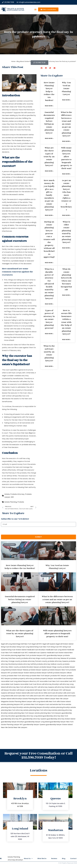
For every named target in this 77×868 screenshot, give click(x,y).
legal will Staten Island (65, 644)
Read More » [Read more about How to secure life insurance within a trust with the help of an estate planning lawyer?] (66, 340)
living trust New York (42, 647)
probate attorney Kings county (34, 658)
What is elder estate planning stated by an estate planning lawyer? (66, 232)
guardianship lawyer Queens (34, 725)
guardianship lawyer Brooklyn (13, 722)
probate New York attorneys (18, 676)
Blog (64, 858)
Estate (7, 494)
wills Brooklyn (17, 699)
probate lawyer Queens (38, 670)
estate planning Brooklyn (60, 707)
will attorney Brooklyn (51, 684)
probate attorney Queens (58, 661)
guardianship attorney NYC (12, 719)
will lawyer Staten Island (17, 693)
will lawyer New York (42, 690)
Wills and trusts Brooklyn (53, 693)
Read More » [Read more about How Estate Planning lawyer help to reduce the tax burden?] (49, 106)
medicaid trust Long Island (56, 650)
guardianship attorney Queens (35, 719)
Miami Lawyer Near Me (54, 699)
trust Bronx (37, 684)
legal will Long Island (9, 644)
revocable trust (26, 684)
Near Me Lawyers (20, 727)
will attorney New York (15, 687)
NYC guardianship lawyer (53, 655)
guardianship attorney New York (55, 716)
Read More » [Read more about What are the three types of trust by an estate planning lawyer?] (49, 171)
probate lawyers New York (58, 670)
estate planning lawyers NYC (12, 704)
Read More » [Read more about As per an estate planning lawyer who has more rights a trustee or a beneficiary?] (66, 215)
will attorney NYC (31, 687)
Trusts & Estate (16, 9)
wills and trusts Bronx (35, 693)
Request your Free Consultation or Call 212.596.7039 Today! (38, 755)
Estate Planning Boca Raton (34, 699)
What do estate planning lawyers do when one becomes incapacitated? (66, 279)
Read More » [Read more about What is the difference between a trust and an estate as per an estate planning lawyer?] (66, 141)
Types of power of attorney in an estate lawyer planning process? (49, 319)
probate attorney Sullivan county (49, 664)
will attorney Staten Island (65, 687)
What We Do (41, 858)
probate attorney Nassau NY (57, 658)
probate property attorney (22, 679)
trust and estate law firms (55, 704)
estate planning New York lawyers (48, 713)
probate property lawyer (43, 679)
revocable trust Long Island (12, 681)
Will (12, 497)
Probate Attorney (22, 140)
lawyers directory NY (31, 681)
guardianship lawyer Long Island (37, 722)
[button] (35, 9)
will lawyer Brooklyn (9, 690)
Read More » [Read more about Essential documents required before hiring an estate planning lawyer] (49, 138)
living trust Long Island (25, 647)
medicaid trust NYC (20, 653)
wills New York (51, 702)
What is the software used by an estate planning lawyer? (49, 353)
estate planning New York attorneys (38, 710)
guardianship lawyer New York (62, 722)
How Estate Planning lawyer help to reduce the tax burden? (49, 91)
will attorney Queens (46, 687)
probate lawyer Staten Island (23, 673)
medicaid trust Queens (37, 653)
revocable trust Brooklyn (63, 679)
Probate (21, 502)
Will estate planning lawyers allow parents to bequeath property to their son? (66, 158)
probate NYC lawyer (58, 676)
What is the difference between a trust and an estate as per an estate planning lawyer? (66, 124)
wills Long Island (39, 702)
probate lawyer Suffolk (44, 673)
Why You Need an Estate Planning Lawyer (66, 89)
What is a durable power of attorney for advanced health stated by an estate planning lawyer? (49, 284)
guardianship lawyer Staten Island (59, 725)
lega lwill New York (24, 644)
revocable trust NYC (68, 681)
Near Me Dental (7, 727)
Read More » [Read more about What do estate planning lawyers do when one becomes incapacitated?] (66, 295)
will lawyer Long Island (25, 690)
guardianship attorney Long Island (29, 716)
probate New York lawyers (34, 704)
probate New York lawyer (40, 676)
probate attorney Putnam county (34, 661)
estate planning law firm (16, 10)
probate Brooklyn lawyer (29, 667)
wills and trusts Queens (55, 696)
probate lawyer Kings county (51, 667)
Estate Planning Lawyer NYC (12, 725)
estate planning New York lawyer (21, 713)
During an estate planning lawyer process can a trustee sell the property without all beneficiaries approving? (49, 240)
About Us (28, 858)
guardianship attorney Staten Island (61, 719)
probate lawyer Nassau (19, 670)
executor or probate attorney (24, 445)
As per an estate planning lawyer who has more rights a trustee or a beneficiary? (66, 195)
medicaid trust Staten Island (58, 653)
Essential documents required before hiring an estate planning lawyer (49, 123)
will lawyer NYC (57, 690)
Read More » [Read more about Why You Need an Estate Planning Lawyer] (66, 100)
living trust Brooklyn (9, 647)
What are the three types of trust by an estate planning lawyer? (49, 157)
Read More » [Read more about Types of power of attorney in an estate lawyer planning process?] (49, 334)
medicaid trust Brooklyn (36, 650)
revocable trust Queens (10, 684)
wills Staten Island (64, 702)
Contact (73, 858)
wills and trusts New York (20, 696)
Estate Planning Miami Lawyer (21, 702)
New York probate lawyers (32, 655)
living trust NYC (57, 647)
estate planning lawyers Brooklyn (37, 707)
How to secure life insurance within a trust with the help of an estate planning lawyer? (66, 322)
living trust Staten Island (17, 650)
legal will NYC (37, 644)
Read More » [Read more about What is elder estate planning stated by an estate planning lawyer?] (66, 248)
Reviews (54, 858)
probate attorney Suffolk (26, 664)
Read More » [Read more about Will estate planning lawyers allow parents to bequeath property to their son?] (66, 174)
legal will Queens (49, 644)
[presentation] (16, 531)
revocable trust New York (50, 681)
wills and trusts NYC (37, 696)
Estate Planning (11, 502)
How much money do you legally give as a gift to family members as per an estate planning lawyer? (49, 195)
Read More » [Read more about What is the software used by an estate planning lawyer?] (49, 366)
